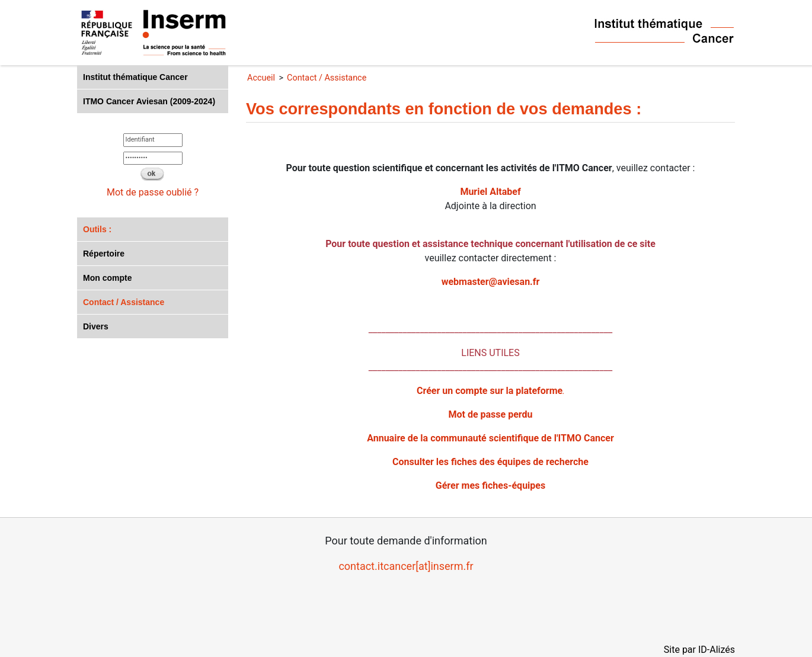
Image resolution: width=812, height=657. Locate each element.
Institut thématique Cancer (135, 77)
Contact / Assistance (124, 302)
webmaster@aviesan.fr (491, 282)
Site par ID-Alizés (699, 650)
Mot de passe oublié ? (153, 192)
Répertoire (104, 254)
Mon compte (107, 278)
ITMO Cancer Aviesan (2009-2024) (149, 101)
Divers (96, 326)
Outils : (97, 229)
